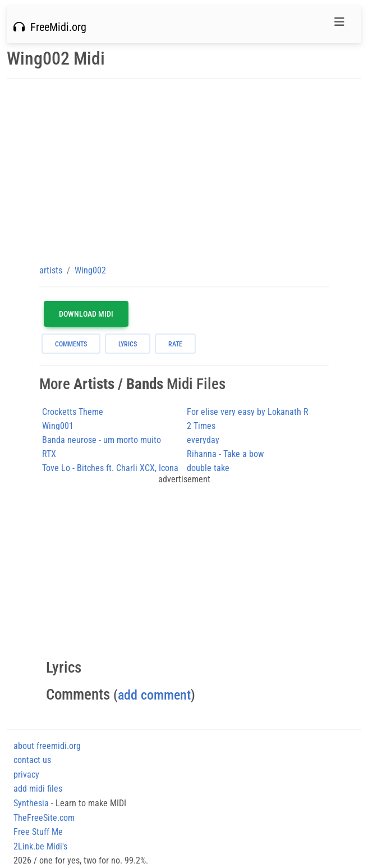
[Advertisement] (184, 171)
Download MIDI (86, 314)
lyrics (128, 344)
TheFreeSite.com (44, 818)
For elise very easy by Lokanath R (248, 412)
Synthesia (31, 803)
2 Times (201, 426)
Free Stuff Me (38, 832)
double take (208, 468)
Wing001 (58, 426)
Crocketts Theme (73, 412)
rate (175, 344)
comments (71, 344)
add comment (154, 695)
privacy (26, 775)
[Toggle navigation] (339, 25)
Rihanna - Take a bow (225, 454)
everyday (203, 440)
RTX (49, 454)
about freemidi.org (47, 746)
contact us (32, 760)
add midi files (38, 789)
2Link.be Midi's (40, 846)
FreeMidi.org (50, 27)
